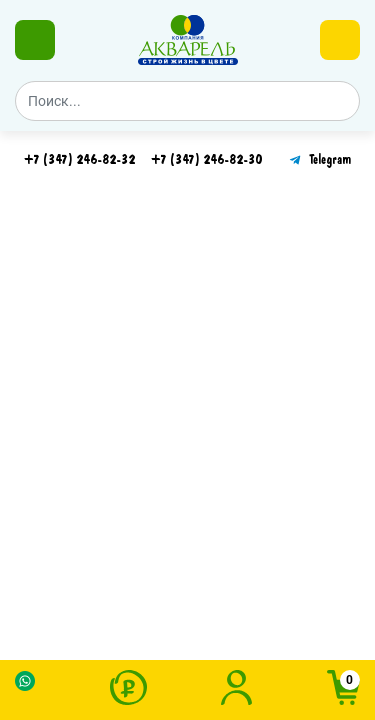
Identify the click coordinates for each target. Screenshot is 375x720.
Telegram (319, 160)
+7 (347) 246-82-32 (79, 160)
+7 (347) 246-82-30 (206, 160)
